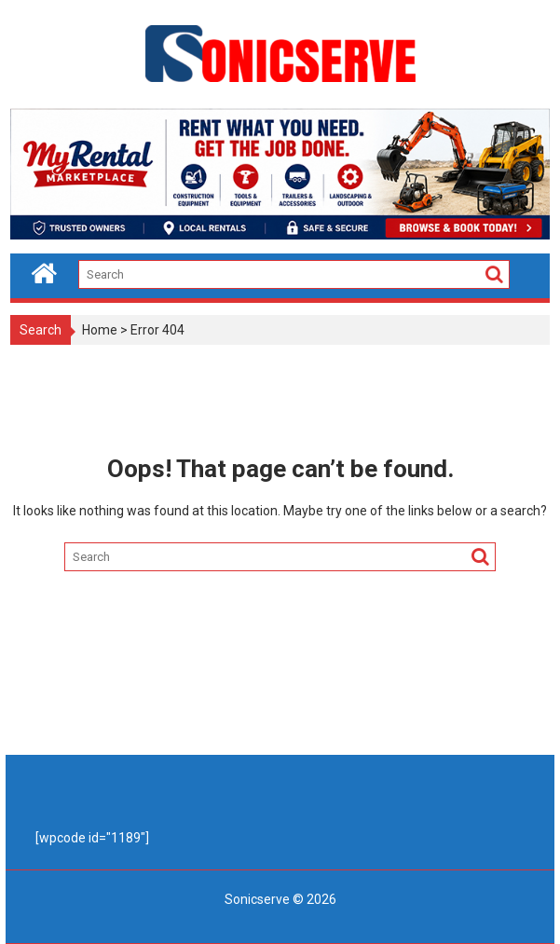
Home (100, 330)
